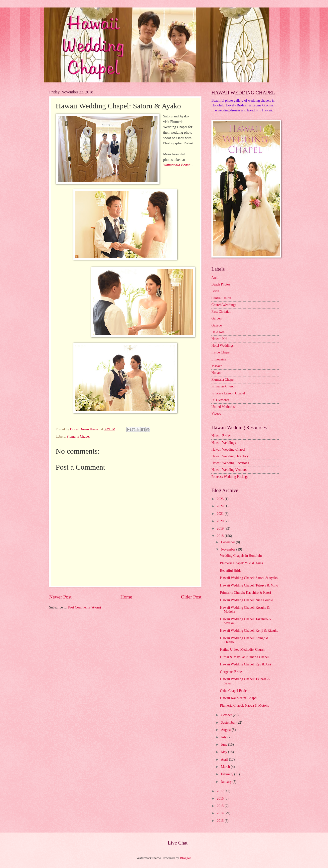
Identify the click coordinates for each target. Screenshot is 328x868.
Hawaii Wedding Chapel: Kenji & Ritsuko (249, 631)
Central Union (221, 298)
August (226, 730)
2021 (221, 514)
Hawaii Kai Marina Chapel (239, 698)
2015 (221, 806)
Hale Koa (218, 332)
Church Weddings (224, 305)
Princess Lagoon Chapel (228, 393)
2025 (221, 499)
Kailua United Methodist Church (243, 650)
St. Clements (220, 400)
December (228, 542)
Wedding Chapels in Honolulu (241, 556)
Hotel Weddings (223, 346)
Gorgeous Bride (231, 672)
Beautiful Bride (231, 571)
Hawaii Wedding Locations (230, 463)
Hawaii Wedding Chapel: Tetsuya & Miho (249, 585)
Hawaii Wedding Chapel (228, 449)
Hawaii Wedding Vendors (229, 470)
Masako (217, 366)
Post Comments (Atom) (84, 607)
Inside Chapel (221, 352)
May (225, 752)
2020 (221, 521)
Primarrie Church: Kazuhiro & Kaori (245, 593)
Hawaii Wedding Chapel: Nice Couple (246, 600)
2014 (221, 813)
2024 (221, 506)
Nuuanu (217, 373)
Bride (215, 291)
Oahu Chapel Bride (233, 691)
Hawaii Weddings (224, 443)
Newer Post (60, 597)
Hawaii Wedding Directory (230, 456)
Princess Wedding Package (230, 477)
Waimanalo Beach (177, 165)
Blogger (185, 858)
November (229, 549)
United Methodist (224, 407)
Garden (217, 318)
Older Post (191, 597)
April (225, 759)
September (229, 723)
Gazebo (217, 325)
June (225, 744)
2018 (221, 536)
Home (126, 597)
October (227, 715)
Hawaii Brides (221, 436)
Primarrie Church (223, 386)
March (226, 767)
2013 (221, 821)
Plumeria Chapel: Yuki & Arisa (241, 563)
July (224, 737)
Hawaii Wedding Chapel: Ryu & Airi (245, 664)
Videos (216, 414)
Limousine (219, 359)
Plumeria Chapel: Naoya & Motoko (245, 706)
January (227, 782)
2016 (221, 798)
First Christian (221, 312)
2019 (221, 528)
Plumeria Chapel (78, 436)
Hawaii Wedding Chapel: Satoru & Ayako (249, 578)
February (228, 774)
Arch (215, 278)
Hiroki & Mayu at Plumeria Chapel (244, 657)
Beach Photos (221, 284)
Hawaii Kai (219, 339)
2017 (221, 791)
